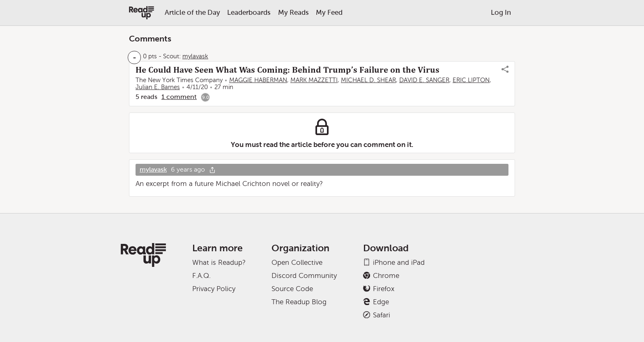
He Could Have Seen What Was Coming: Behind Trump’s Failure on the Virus (287, 70)
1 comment (179, 97)
